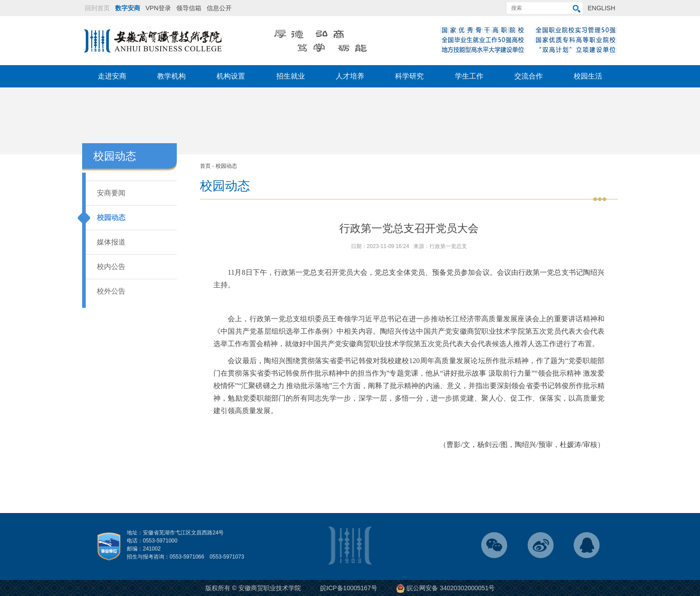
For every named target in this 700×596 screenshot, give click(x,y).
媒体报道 (111, 242)
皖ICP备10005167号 (349, 588)
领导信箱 (189, 8)
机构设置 (231, 76)
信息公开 (219, 8)
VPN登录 (158, 8)
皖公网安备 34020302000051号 (446, 588)
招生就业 (291, 76)
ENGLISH (602, 8)
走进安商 (112, 76)
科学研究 (409, 76)
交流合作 (529, 76)
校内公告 (111, 267)
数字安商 (128, 8)
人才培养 (350, 76)
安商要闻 (111, 193)
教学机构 (171, 76)
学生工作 (469, 76)
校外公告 (111, 291)
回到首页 (97, 8)
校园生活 (588, 76)
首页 (205, 166)
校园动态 (111, 217)
